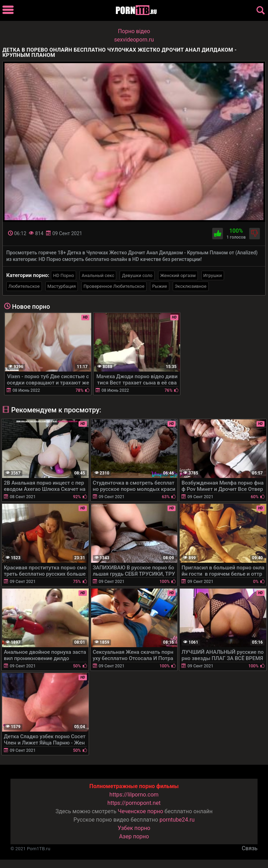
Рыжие (160, 286)
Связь (250, 848)
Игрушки (213, 275)
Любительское (24, 286)
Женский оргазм (178, 275)
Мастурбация (62, 286)
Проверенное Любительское (114, 286)
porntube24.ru (177, 820)
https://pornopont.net (134, 803)
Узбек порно (134, 828)
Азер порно (134, 836)
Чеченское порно (141, 811)
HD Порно (64, 275)
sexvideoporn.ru (134, 40)
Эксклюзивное (191, 286)
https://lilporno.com (134, 795)
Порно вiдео (134, 31)
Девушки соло (137, 275)
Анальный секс (98, 275)
